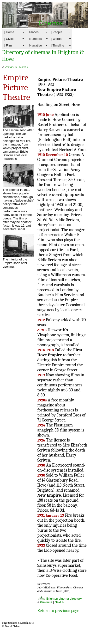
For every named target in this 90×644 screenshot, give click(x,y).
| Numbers (35, 39)
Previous (11, 67)
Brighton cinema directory (59, 599)
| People (57, 32)
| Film (8, 45)
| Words (56, 39)
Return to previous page (58, 611)
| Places (33, 32)
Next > (24, 67)
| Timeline (57, 45)
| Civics (9, 39)
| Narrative (35, 45)
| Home (9, 32)
